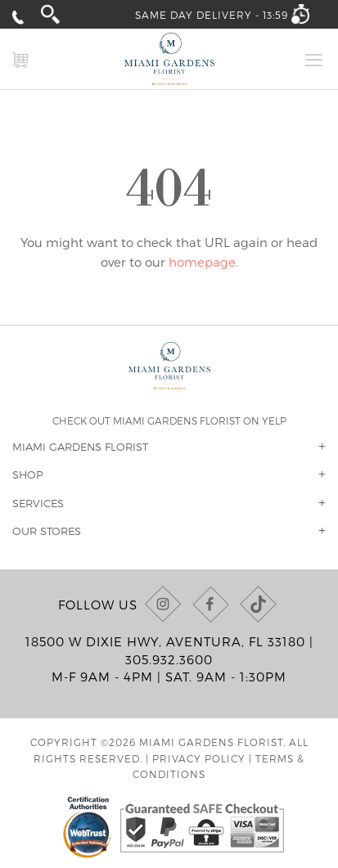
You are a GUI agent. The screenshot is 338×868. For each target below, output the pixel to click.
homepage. (203, 262)
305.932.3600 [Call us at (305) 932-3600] (169, 659)
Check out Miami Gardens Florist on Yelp (169, 421)
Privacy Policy (199, 758)
